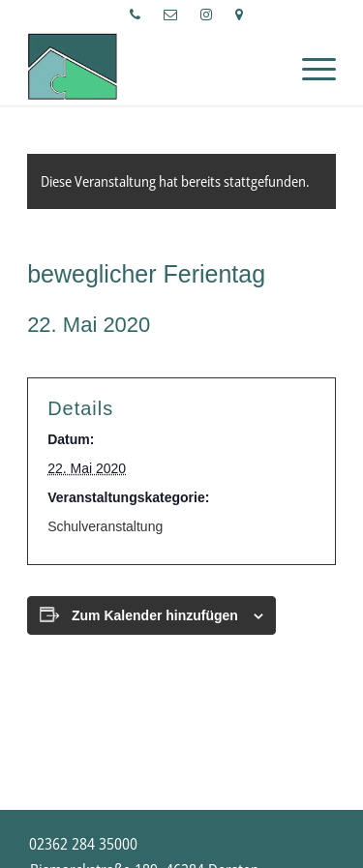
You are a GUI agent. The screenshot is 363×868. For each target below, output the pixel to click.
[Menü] (309, 67)
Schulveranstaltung (105, 526)
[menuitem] (136, 15)
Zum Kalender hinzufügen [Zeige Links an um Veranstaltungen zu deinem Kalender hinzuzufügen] (155, 615)
